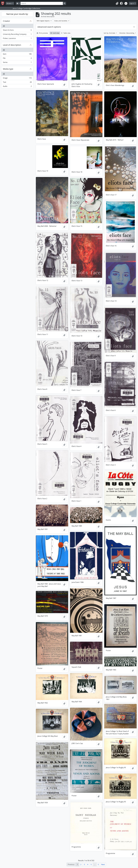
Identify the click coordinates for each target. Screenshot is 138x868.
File (17, 59)
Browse (9, 3)
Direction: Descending (127, 33)
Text (17, 83)
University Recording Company (17, 35)
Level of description (12, 45)
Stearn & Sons (17, 30)
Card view (55, 33)
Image (17, 78)
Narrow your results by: (17, 14)
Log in (132, 3)
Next (103, 864)
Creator (6, 21)
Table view (66, 33)
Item (17, 54)
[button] (117, 3)
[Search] (42, 3)
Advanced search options (49, 27)
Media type (8, 69)
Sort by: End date (110, 33)
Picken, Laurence (17, 39)
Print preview (42, 33)
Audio (17, 87)
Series (17, 63)
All (4, 26)
